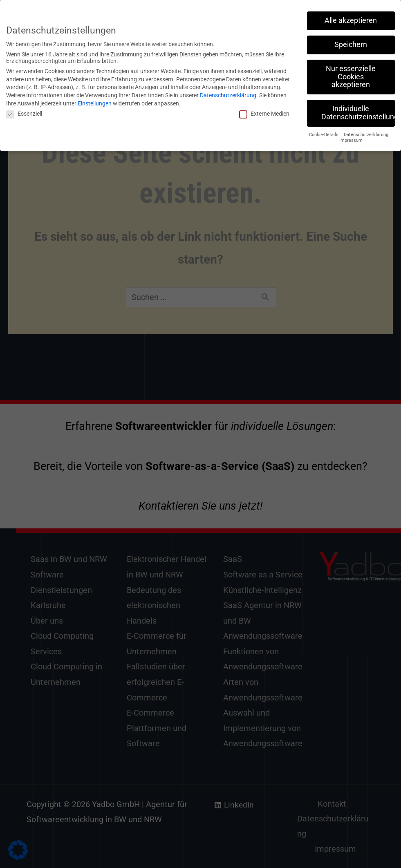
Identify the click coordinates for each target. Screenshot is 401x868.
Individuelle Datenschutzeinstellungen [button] (358, 109)
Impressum (351, 137)
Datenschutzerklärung (228, 92)
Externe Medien (264, 110)
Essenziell (24, 110)
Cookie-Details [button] (324, 131)
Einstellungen (95, 100)
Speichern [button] (351, 41)
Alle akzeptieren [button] (351, 17)
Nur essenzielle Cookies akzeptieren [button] (351, 73)
